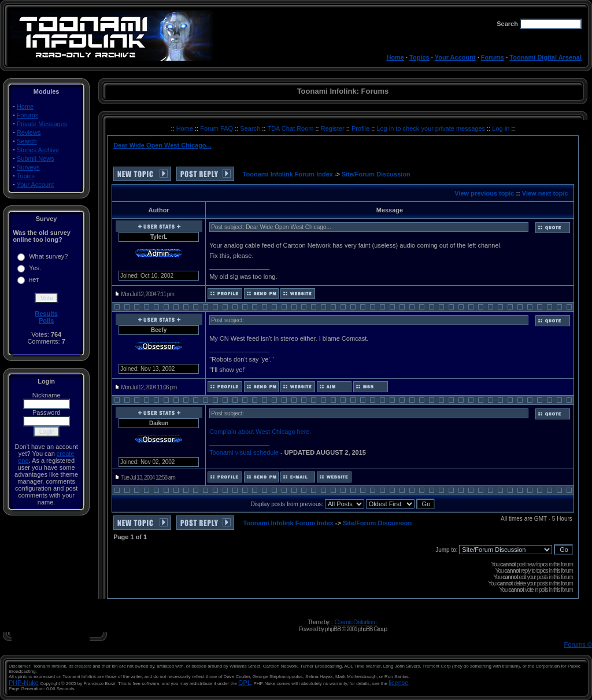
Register (334, 128)
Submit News (36, 159)
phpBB (332, 629)
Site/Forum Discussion (376, 174)
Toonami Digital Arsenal (545, 57)
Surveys (28, 167)
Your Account (455, 57)
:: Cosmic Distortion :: (354, 622)
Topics (419, 57)
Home (395, 57)
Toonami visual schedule (244, 452)
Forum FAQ (217, 128)
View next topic (545, 193)
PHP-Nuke (24, 683)
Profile (361, 128)
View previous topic (484, 193)
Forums (493, 57)
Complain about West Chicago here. (260, 432)
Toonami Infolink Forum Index (288, 174)
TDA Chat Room (291, 128)
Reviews (29, 132)
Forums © (578, 644)
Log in (501, 128)
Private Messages (42, 124)
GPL (245, 683)
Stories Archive (38, 150)
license (398, 683)
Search (27, 141)
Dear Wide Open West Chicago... (162, 145)
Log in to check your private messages (432, 128)
